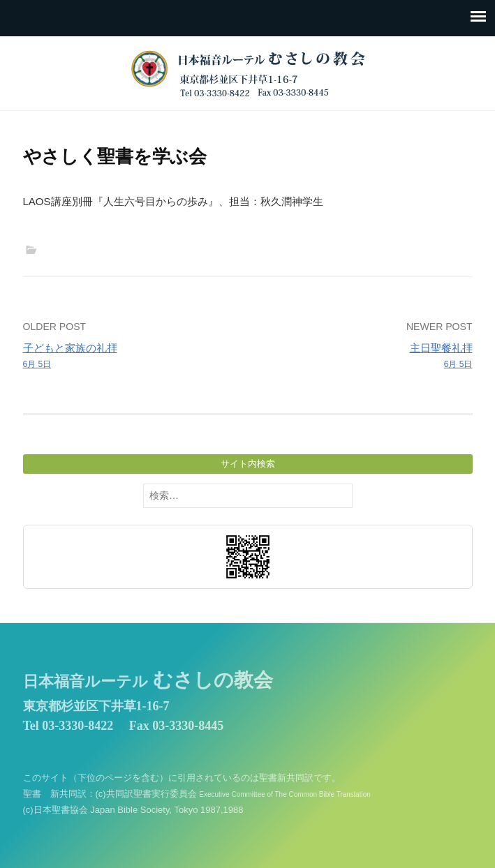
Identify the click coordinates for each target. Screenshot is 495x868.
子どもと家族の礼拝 (131, 357)
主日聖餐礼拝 (364, 357)
